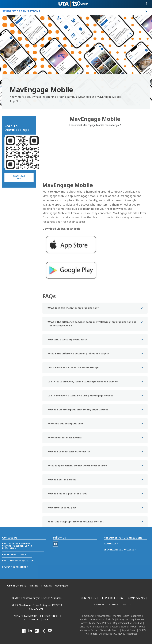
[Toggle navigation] (147, 4)
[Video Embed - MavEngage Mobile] (95, 158)
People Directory (112, 598)
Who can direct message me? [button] (65, 466)
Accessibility (88, 623)
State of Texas (129, 627)
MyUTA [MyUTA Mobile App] (127, 605)
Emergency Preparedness (96, 616)
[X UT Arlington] (43, 631)
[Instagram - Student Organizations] (55, 550)
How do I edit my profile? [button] (62, 508)
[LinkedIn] (30, 631)
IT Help (114, 605)
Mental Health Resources (127, 616)
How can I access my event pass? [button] (67, 368)
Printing (33, 586)
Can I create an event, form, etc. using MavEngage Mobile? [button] (83, 410)
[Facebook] (24, 631)
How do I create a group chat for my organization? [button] (78, 438)
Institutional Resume (92, 627)
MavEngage (61, 586)
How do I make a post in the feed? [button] (68, 522)
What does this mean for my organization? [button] (73, 336)
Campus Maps (136, 598)
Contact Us (88, 598)
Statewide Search (110, 630)
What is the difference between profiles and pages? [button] (78, 382)
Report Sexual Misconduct (128, 623)
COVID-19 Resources (126, 634)
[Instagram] (37, 631)
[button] (19, 186)
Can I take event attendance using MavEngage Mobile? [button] (80, 424)
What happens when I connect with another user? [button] (77, 494)
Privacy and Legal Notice (130, 619)
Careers (99, 605)
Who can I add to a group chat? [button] (66, 452)
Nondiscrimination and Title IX (97, 619)
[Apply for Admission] (26, 616)
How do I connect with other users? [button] (69, 480)
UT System (112, 627)
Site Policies (104, 623)
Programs (46, 586)
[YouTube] (50, 631)
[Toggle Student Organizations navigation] (146, 11)
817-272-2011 (37, 609)
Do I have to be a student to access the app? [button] (74, 396)
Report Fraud (129, 630)
